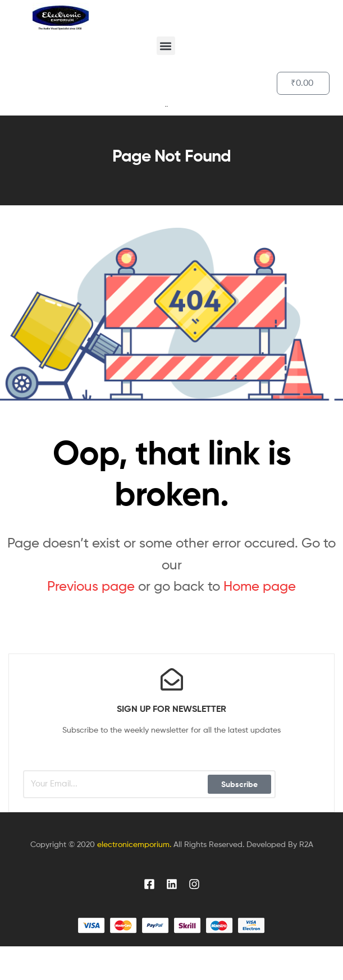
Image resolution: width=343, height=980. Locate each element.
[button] (166, 46)
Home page (260, 586)
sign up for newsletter (171, 708)
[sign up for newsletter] (172, 679)
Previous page (91, 586)
